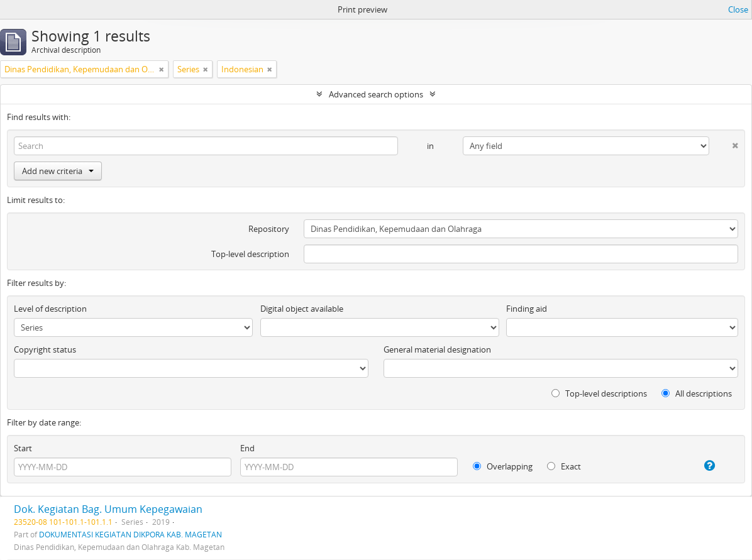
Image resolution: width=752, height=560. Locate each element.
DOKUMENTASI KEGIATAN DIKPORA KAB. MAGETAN (130, 534)
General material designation (437, 349)
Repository (269, 229)
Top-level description (250, 254)
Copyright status (45, 349)
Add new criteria (58, 171)
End (247, 448)
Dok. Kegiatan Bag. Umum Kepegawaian (108, 509)
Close (738, 9)
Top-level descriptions (599, 393)
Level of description (50, 309)
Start (23, 448)
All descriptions (697, 393)
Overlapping (503, 466)
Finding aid (527, 309)
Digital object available (302, 309)
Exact (564, 466)
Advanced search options (376, 94)
